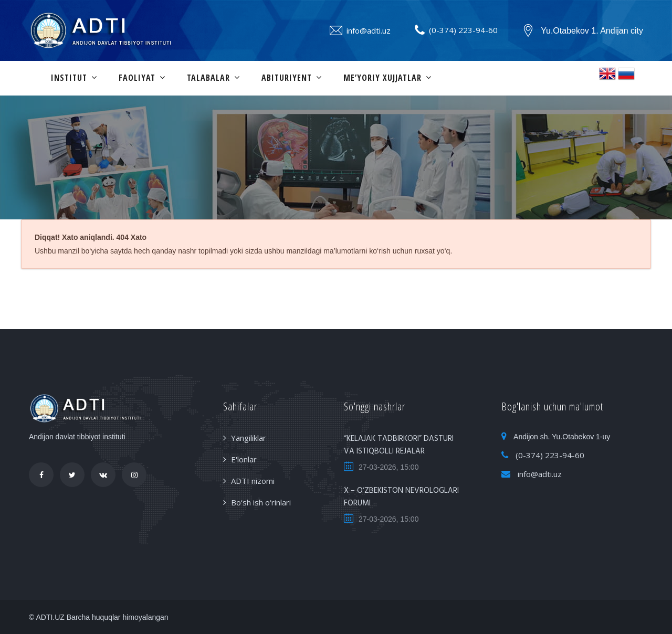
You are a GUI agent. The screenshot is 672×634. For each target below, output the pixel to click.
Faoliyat (137, 78)
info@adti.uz (369, 30)
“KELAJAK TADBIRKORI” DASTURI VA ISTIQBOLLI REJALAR (399, 445)
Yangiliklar (249, 438)
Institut (69, 78)
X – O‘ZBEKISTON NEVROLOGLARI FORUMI (401, 497)
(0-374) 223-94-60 (463, 30)
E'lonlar (244, 459)
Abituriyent (287, 78)
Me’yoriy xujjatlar (382, 78)
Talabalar (208, 78)
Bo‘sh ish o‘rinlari (261, 502)
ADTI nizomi (253, 481)
